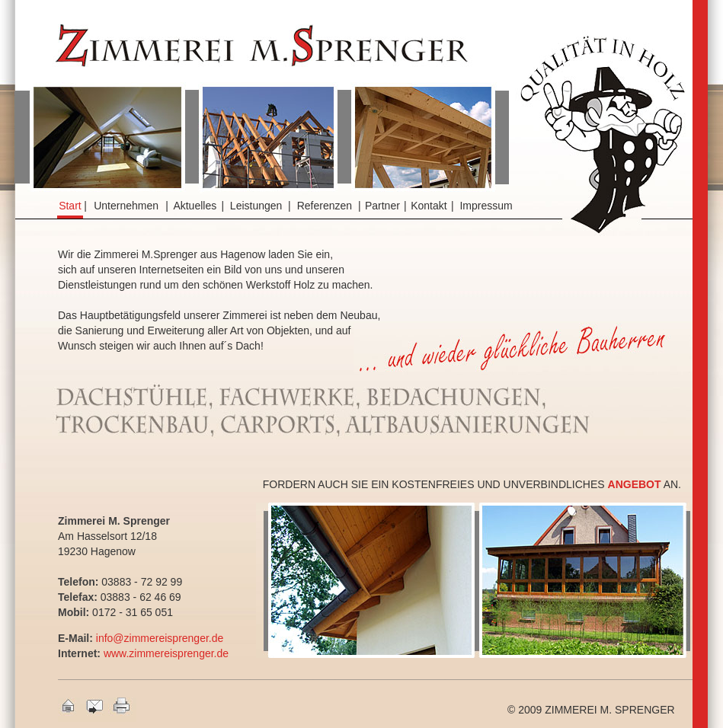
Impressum (486, 206)
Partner (382, 206)
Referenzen (325, 206)
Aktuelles (195, 206)
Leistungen (256, 206)
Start (70, 206)
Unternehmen (126, 206)
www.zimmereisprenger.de (166, 653)
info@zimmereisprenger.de (160, 638)
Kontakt (429, 206)
